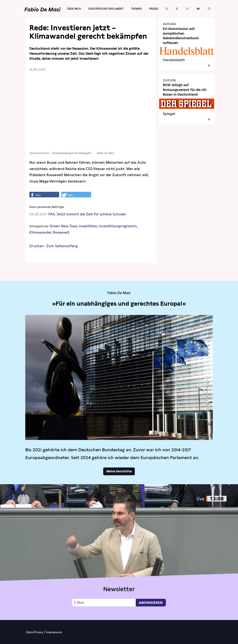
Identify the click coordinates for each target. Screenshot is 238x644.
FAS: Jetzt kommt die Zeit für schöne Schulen (87, 214)
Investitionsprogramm (118, 226)
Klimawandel (40, 232)
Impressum (54, 632)
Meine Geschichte (119, 471)
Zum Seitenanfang (62, 246)
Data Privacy (35, 632)
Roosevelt (61, 232)
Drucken (37, 246)
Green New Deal (63, 226)
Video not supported (119, 551)
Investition (88, 226)
